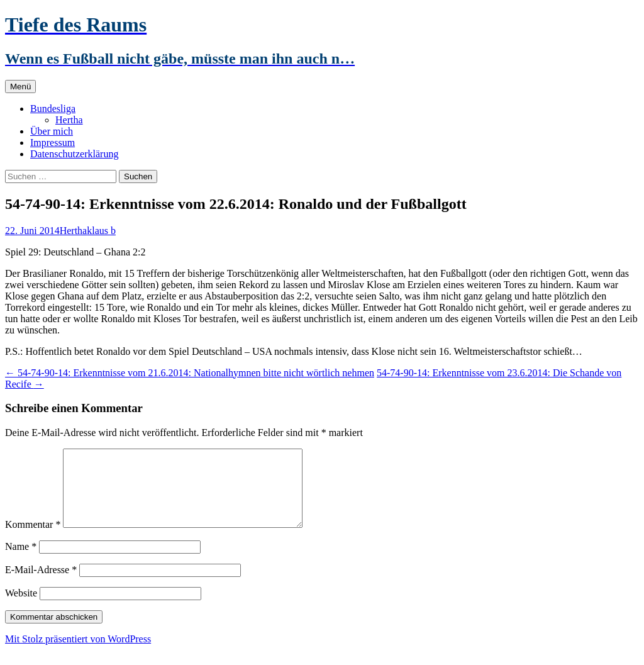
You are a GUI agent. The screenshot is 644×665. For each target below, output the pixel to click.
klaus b (101, 231)
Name (21, 562)
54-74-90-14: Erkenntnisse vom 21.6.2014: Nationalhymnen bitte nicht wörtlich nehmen (190, 373)
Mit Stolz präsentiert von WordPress (78, 654)
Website (21, 608)
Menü (20, 87)
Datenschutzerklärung (74, 154)
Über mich (52, 131)
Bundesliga (53, 109)
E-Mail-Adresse (41, 585)
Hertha (69, 120)
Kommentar (33, 539)
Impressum (53, 142)
